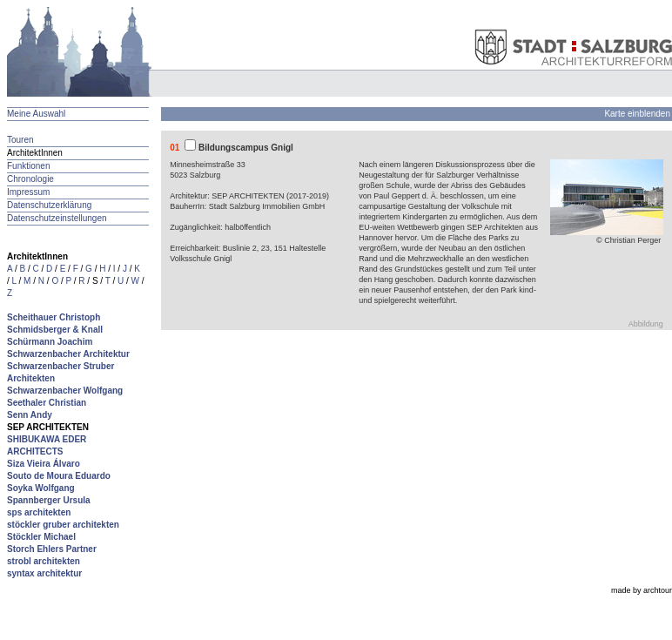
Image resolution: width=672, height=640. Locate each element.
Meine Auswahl (36, 114)
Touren (20, 140)
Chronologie (30, 179)
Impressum (28, 192)
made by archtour (642, 590)
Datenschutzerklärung (49, 205)
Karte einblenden (637, 114)
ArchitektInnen (35, 153)
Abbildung (646, 324)
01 (175, 148)
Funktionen (28, 166)
